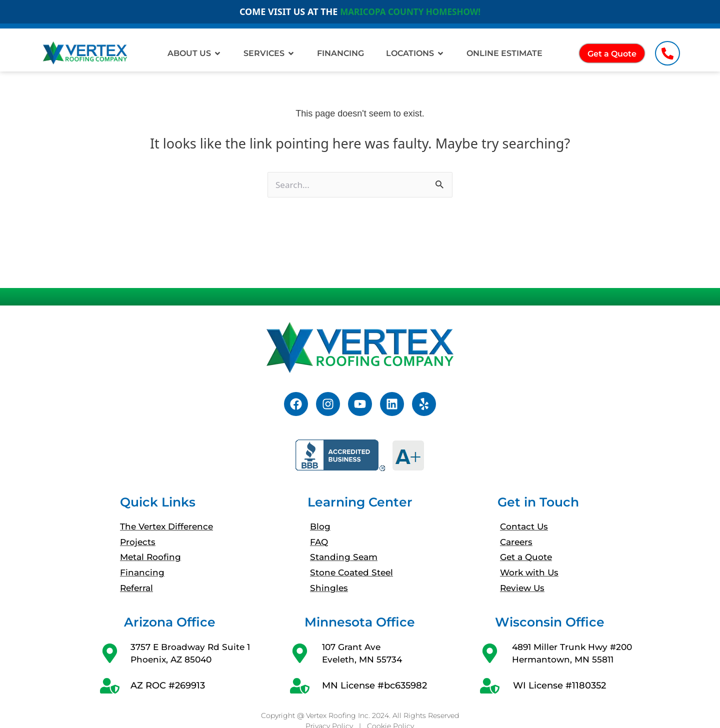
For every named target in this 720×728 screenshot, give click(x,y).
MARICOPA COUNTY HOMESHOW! (410, 11)
